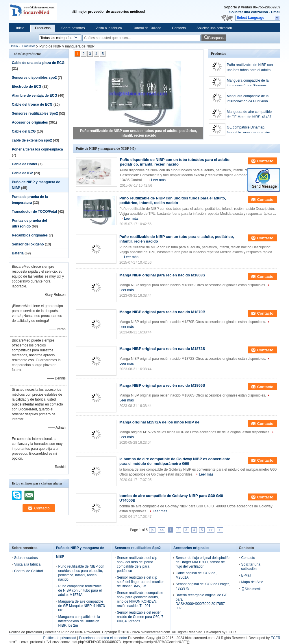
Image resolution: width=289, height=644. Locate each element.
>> (211, 530)
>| (220, 530)
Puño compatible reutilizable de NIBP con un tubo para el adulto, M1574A (80, 590)
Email (276, 12)
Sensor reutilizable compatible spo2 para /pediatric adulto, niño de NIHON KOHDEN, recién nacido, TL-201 (140, 599)
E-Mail (246, 575)
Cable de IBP (22, 173)
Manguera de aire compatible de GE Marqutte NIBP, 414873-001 (251, 115)
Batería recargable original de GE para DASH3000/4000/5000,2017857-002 (201, 602)
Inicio (20, 28)
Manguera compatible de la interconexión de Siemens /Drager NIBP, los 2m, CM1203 (251, 83)
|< (152, 530)
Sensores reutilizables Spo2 (35, 113)
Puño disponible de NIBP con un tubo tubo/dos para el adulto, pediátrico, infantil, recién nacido (175, 162)
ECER (231, 632)
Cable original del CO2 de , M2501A (197, 575)
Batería (18, 253)
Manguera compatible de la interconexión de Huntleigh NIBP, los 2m (248, 99)
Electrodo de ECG (27, 87)
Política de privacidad (25, 632)
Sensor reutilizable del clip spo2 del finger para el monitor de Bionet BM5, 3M (140, 582)
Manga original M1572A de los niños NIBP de (159, 422)
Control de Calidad (147, 28)
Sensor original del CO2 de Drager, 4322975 (203, 586)
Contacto (179, 28)
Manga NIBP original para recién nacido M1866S (162, 385)
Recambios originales (30, 235)
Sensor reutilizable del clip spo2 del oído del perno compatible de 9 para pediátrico (137, 564)
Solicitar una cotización (249, 12)
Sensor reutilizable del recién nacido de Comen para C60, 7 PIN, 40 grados (140, 617)
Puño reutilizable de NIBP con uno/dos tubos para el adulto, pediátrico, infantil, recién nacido (250, 68)
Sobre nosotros (73, 28)
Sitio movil (251, 589)
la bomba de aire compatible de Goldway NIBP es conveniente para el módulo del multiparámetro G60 (175, 461)
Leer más (158, 180)
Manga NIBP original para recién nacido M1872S (162, 349)
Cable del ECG (24, 131)
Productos (43, 28)
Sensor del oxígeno (28, 244)
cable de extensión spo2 (32, 140)
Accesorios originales (30, 122)
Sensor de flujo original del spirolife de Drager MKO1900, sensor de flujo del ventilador (203, 562)
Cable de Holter (25, 164)
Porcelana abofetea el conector (103, 638)
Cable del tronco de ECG (32, 104)
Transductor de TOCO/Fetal (34, 212)
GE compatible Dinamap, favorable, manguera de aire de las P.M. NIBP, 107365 (251, 130)
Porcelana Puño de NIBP (64, 632)
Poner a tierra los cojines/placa (37, 149)
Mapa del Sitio (252, 582)
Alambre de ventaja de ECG (35, 96)
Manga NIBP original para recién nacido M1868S (162, 275)
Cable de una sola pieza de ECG (38, 63)
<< (162, 530)
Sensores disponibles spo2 (34, 78)
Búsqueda (217, 38)
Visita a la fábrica (109, 28)
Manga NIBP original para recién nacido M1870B (162, 312)
